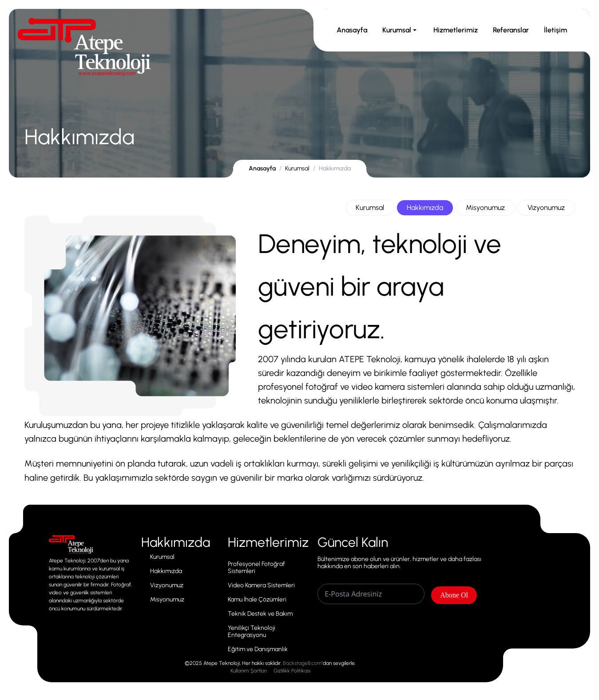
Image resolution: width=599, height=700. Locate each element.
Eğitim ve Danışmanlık (258, 649)
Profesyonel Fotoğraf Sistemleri (256, 568)
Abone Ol (454, 595)
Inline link (71, 541)
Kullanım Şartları (249, 671)
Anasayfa (352, 30)
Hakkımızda (425, 208)
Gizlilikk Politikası (292, 671)
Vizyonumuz (546, 208)
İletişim (555, 30)
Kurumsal (400, 30)
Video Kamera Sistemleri (261, 585)
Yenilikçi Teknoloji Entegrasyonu (252, 632)
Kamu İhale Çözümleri (257, 600)
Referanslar (511, 30)
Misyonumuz (485, 208)
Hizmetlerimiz (456, 30)
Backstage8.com (302, 663)
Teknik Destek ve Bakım (260, 614)
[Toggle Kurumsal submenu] (415, 30)
